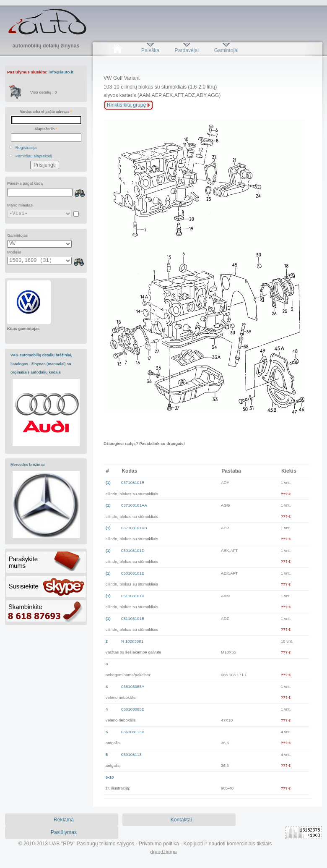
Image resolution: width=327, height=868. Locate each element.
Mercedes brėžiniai (28, 465)
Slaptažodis (46, 129)
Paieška (150, 50)
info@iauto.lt (61, 72)
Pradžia (117, 50)
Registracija (26, 148)
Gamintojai (226, 50)
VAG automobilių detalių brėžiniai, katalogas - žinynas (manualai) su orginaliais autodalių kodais (41, 364)
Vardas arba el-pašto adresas (46, 112)
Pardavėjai (187, 50)
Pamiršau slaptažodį (34, 156)
